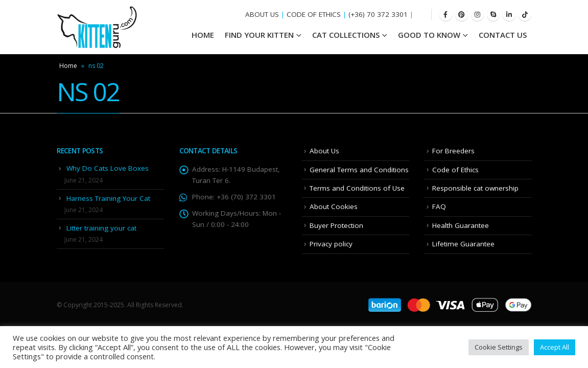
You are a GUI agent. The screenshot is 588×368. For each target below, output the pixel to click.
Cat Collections (346, 35)
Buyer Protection (336, 225)
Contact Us (503, 35)
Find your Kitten (259, 35)
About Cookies (334, 206)
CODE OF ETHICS (314, 14)
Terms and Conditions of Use (357, 188)
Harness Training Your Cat (108, 198)
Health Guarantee (461, 225)
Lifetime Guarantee (463, 244)
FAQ (439, 206)
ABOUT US (262, 14)
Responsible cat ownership (475, 188)
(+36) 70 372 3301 (378, 14)
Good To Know (429, 35)
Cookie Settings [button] (499, 347)
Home (68, 66)
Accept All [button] (555, 347)
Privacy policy (331, 244)
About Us (324, 151)
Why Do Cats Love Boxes (108, 168)
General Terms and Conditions (359, 170)
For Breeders (453, 151)
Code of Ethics (455, 170)
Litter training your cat (101, 228)
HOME (203, 35)
